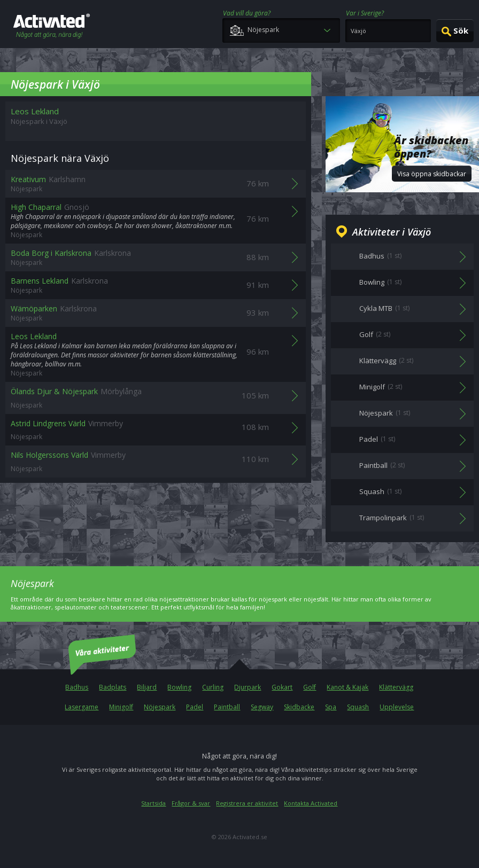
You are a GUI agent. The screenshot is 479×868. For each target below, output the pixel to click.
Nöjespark (160, 707)
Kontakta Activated (311, 803)
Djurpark (248, 687)
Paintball (227, 707)
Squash (358, 707)
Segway (262, 707)
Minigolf (121, 707)
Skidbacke (299, 707)
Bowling (179, 687)
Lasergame (82, 707)
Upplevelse (397, 707)
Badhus (77, 687)
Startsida (153, 803)
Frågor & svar (191, 803)
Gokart (282, 687)
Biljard (147, 687)
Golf (310, 687)
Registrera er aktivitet (247, 803)
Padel (195, 707)
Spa (331, 707)
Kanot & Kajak (347, 687)
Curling (213, 687)
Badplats (113, 687)
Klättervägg (396, 687)
